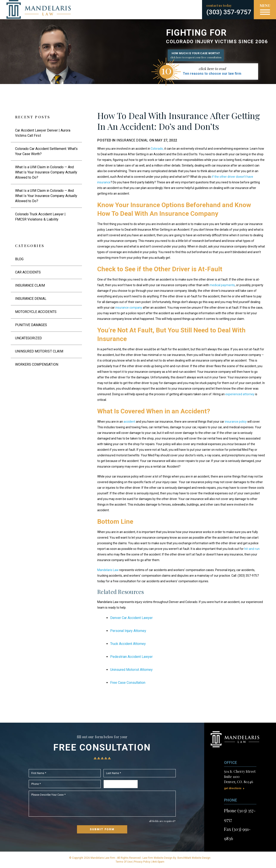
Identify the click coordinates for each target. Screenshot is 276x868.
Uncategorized (28, 338)
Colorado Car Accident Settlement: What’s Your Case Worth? (46, 151)
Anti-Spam (158, 862)
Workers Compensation (37, 364)
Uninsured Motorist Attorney (131, 670)
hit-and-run (252, 549)
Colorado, (157, 149)
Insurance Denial (132, 140)
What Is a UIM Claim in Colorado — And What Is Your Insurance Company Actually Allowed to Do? (46, 172)
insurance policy (235, 422)
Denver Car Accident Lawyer (131, 618)
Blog (19, 259)
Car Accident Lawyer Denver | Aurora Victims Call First (43, 133)
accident (129, 422)
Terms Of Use (124, 862)
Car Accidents (28, 272)
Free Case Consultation (128, 683)
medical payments (222, 285)
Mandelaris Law (108, 570)
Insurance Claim (30, 285)
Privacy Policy (142, 862)
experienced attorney (240, 394)
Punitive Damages (31, 325)
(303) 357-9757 (229, 12)
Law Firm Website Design (158, 858)
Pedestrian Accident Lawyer (131, 657)
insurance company (129, 308)
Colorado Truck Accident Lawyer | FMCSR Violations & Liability (40, 217)
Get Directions (233, 788)
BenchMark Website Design (194, 858)
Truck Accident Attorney (128, 644)
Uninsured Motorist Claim (39, 351)
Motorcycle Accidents (36, 312)
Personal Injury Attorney (128, 631)
